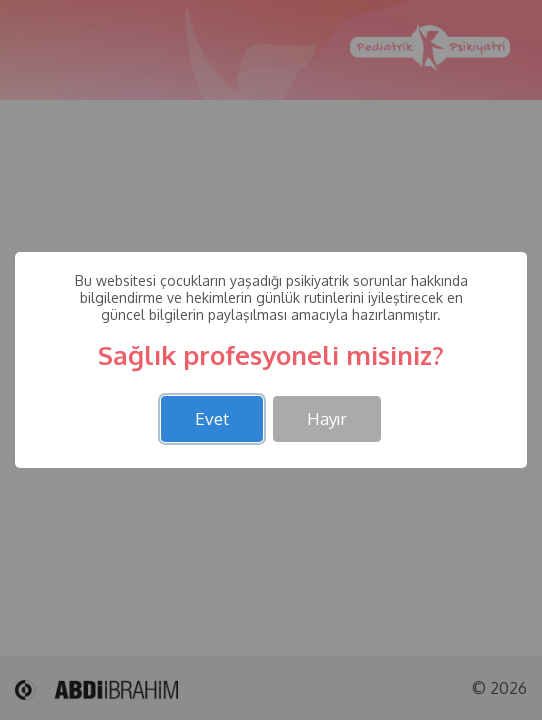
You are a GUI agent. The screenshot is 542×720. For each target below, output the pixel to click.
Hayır (327, 418)
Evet (212, 418)
